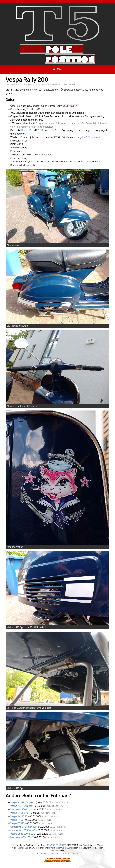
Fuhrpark (71, 84)
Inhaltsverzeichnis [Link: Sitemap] (64, 853)
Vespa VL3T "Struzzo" (22, 806)
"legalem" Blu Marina (88, 137)
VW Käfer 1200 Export (22, 809)
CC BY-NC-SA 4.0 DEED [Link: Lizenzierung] (56, 845)
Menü (58, 69)
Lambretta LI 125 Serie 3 (23, 830)
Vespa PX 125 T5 (19, 816)
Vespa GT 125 (17, 823)
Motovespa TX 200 (20, 837)
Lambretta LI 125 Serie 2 (23, 827)
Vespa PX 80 (17, 820)
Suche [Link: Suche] (75, 853)
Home (63, 84)
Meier (25, 130)
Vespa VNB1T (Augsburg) (24, 802)
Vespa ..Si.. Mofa (19, 813)
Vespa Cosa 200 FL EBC (23, 834)
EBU (38, 130)
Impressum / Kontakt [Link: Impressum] (46, 853)
